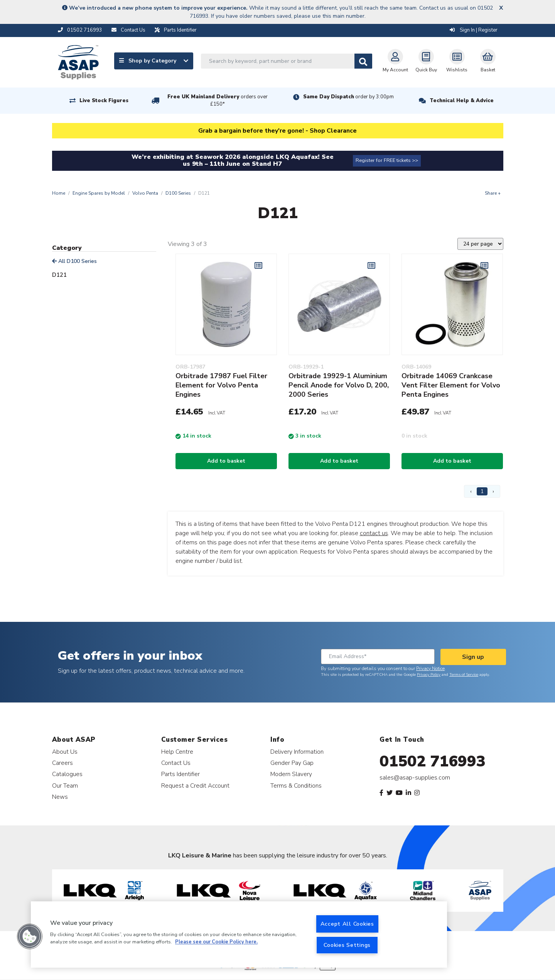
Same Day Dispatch (348, 97)
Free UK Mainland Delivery (218, 100)
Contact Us (176, 763)
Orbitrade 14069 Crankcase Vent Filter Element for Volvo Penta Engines (451, 385)
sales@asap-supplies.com (415, 778)
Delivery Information (297, 752)
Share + (493, 193)
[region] (239, 935)
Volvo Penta (145, 193)
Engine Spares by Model (99, 193)
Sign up (473, 657)
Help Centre (177, 752)
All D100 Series (74, 261)
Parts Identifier (181, 774)
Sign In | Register (474, 30)
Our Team (65, 786)
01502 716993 (433, 761)
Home (59, 193)
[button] (30, 936)
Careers (62, 763)
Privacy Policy (429, 675)
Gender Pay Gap (292, 763)
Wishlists (457, 61)
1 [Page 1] (482, 491)
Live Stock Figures (104, 101)
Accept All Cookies (347, 924)
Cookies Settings (347, 945)
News (60, 797)
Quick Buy (426, 61)
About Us (65, 752)
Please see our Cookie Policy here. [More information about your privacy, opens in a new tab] (216, 942)
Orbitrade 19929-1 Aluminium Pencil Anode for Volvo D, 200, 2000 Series (339, 385)
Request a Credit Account (195, 786)
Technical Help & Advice (462, 101)
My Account (395, 61)
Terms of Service (464, 675)
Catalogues (67, 774)
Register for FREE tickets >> (387, 160)
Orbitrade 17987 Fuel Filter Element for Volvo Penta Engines (221, 385)
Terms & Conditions (296, 786)
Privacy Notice (430, 668)
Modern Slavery (291, 774)
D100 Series (178, 193)
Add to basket (226, 461)
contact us (374, 533)
